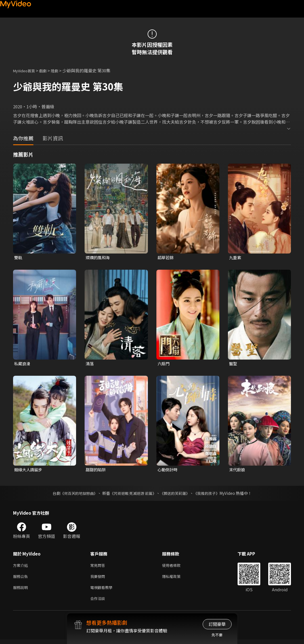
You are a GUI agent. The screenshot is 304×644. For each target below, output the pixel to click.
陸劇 (60, 70)
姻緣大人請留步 (29, 471)
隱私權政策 (176, 579)
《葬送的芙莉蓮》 (177, 494)
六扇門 (164, 364)
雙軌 (18, 258)
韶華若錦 (166, 258)
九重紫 (235, 258)
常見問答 (99, 567)
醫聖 (233, 364)
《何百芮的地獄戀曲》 (75, 494)
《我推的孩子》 (211, 494)
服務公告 (22, 579)
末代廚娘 (238, 471)
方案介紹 (22, 567)
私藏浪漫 (23, 364)
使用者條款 (176, 567)
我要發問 (99, 579)
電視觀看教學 (103, 591)
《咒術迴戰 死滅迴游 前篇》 (132, 494)
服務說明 (22, 591)
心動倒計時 (168, 471)
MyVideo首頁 (26, 70)
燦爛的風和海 (98, 258)
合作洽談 (99, 602)
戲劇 (47, 70)
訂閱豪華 (217, 624)
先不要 (217, 635)
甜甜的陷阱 (96, 471)
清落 (90, 364)
